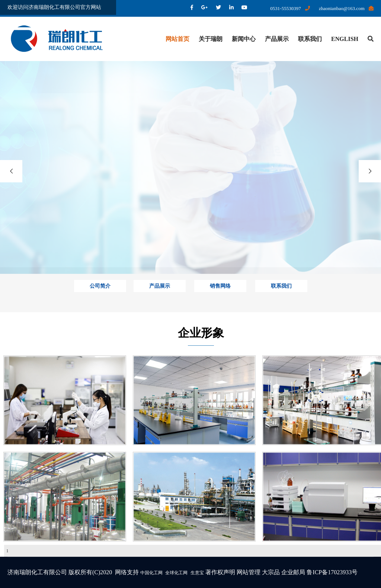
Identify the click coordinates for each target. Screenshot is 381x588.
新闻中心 (244, 39)
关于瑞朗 (211, 39)
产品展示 (277, 39)
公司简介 (100, 286)
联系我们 (310, 39)
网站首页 (177, 39)
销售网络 (220, 286)
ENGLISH (345, 39)
